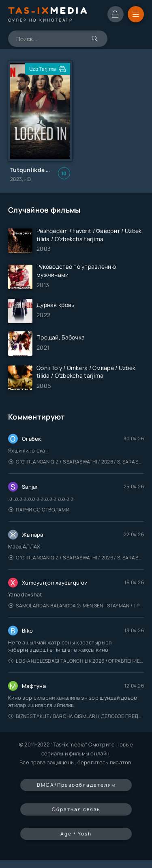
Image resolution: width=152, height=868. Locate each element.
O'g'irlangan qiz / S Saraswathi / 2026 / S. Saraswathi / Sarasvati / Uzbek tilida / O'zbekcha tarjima (76, 462)
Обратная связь (76, 809)
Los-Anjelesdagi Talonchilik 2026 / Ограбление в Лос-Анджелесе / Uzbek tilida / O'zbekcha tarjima (76, 661)
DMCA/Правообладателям (76, 785)
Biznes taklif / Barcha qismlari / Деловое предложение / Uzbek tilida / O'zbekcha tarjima (76, 716)
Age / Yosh (76, 834)
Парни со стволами (39, 510)
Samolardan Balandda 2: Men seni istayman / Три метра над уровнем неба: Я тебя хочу (76, 606)
